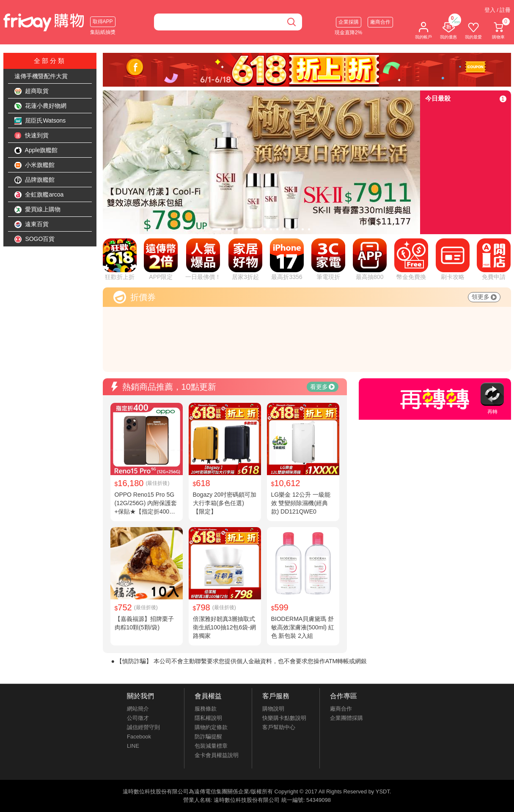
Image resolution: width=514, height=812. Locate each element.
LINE (133, 746)
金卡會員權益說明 (217, 755)
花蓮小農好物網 (41, 106)
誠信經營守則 (143, 727)
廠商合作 (380, 22)
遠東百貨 (32, 224)
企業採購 (349, 22)
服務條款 (206, 709)
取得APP (103, 22)
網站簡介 (138, 709)
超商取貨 (32, 91)
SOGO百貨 (35, 239)
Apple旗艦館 (36, 150)
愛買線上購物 (38, 210)
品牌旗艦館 (35, 180)
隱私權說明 (208, 718)
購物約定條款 (211, 727)
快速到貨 (32, 136)
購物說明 (273, 709)
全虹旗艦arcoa (39, 195)
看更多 (322, 387)
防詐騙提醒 (208, 737)
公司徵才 (138, 718)
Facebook (139, 737)
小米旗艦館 (35, 165)
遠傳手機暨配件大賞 (41, 76)
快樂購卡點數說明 (284, 718)
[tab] (217, 229)
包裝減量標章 (211, 746)
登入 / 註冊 (498, 10)
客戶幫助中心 (279, 727)
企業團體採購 (346, 718)
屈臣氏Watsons (40, 121)
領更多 (484, 297)
